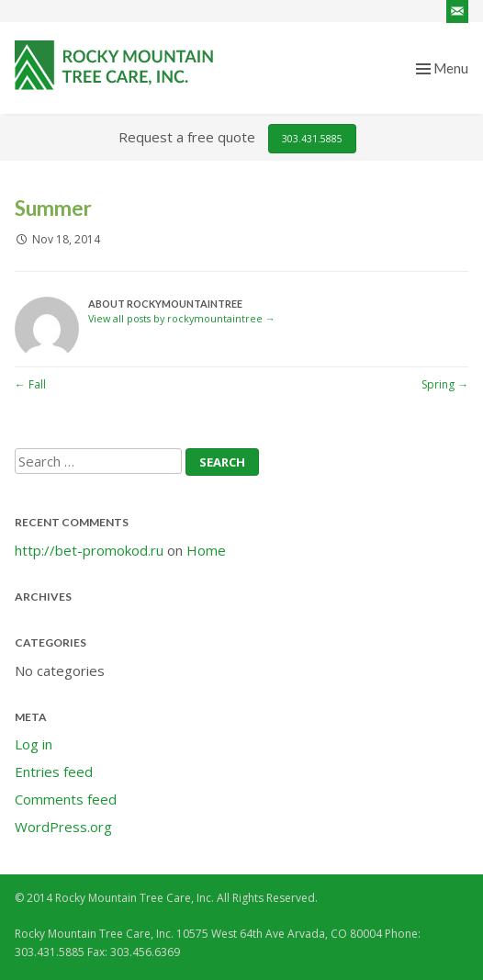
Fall (30, 384)
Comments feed (66, 799)
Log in (34, 744)
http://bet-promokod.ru (89, 550)
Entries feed (54, 772)
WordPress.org (63, 827)
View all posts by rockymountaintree (182, 318)
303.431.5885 (312, 139)
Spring (445, 384)
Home (206, 550)
